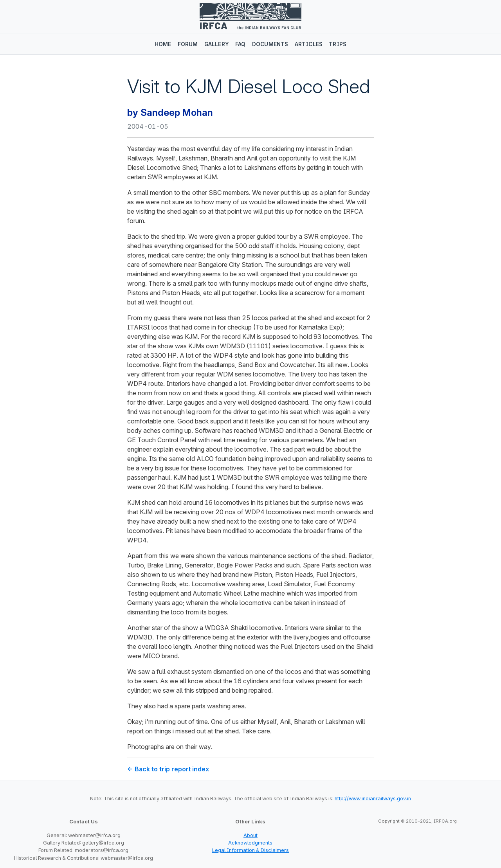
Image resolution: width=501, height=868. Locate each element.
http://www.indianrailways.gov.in (373, 799)
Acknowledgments (250, 843)
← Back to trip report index (168, 769)
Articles (309, 44)
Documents (270, 44)
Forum (188, 44)
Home (163, 44)
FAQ (241, 44)
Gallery (217, 44)
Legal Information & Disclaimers (250, 850)
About (250, 835)
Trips (338, 44)
